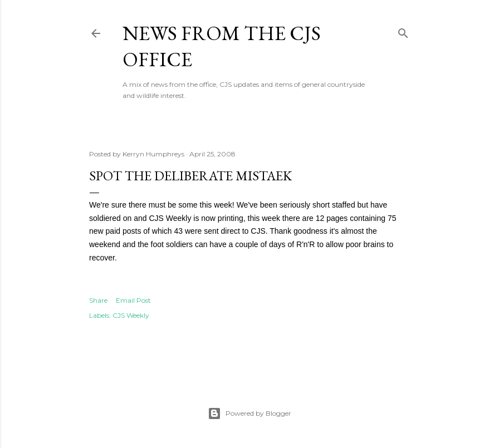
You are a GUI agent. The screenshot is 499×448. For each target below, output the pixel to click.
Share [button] (98, 300)
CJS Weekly (131, 315)
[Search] (403, 31)
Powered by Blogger (250, 413)
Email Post (133, 300)
